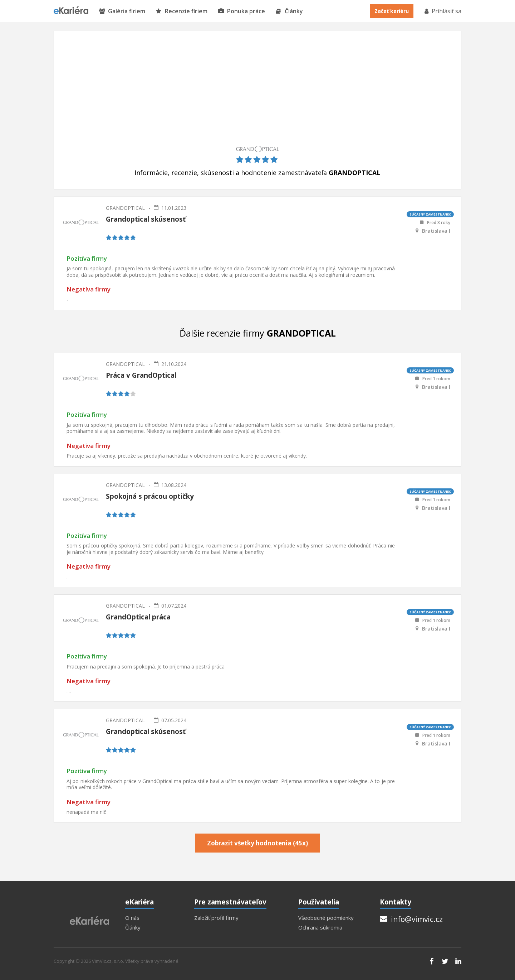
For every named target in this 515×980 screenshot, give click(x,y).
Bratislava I (436, 231)
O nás (132, 918)
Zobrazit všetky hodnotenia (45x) (257, 843)
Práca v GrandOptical (141, 375)
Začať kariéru (392, 11)
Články (289, 11)
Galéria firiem (122, 11)
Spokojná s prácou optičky (150, 496)
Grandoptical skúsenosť (146, 219)
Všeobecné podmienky (326, 918)
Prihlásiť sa (442, 11)
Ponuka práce (242, 11)
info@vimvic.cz (411, 919)
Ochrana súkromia (320, 928)
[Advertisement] (257, 92)
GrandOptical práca (138, 617)
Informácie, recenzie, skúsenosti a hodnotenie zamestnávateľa (257, 173)
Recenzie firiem (182, 11)
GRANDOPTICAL (125, 208)
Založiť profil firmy (216, 918)
